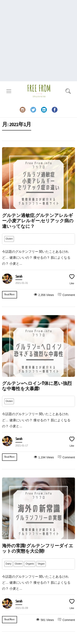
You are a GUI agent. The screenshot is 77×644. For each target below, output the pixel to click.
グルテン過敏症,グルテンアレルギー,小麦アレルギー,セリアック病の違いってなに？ (38, 221)
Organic (30, 564)
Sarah (19, 277)
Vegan (41, 564)
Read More (10, 295)
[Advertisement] (38, 41)
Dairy (8, 564)
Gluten (9, 239)
